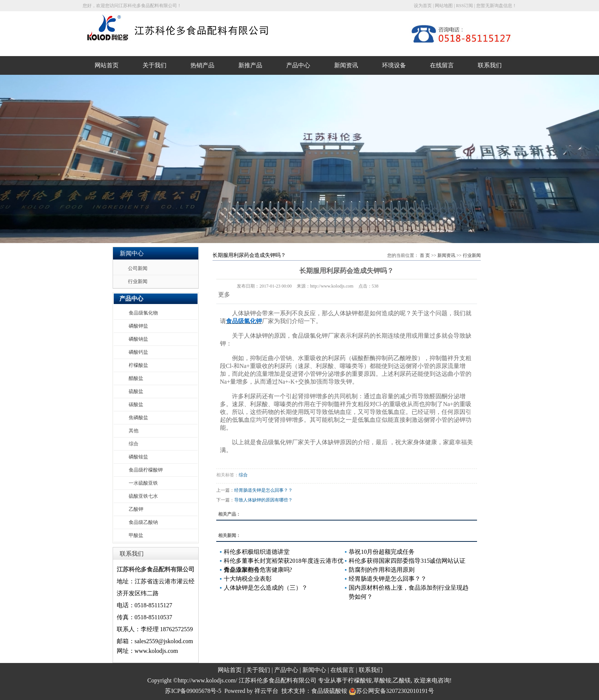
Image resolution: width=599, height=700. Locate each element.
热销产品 (202, 65)
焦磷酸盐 (138, 417)
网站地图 (444, 6)
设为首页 (423, 6)
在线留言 (442, 65)
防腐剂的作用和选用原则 (382, 570)
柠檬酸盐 (138, 365)
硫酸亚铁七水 (143, 496)
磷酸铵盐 (138, 457)
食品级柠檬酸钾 (146, 470)
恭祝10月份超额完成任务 (382, 552)
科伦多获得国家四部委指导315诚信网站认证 (407, 561)
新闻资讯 (346, 65)
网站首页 (107, 65)
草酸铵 (382, 680)
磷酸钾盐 (138, 326)
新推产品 (250, 65)
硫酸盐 (136, 391)
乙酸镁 (402, 680)
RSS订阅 (464, 6)
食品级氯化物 (143, 313)
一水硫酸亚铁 (143, 483)
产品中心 (298, 65)
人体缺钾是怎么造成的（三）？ (266, 588)
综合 (134, 444)
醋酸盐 (136, 378)
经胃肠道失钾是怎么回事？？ (263, 490)
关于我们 (155, 65)
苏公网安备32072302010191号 (391, 691)
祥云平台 (266, 691)
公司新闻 (138, 268)
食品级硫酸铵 (329, 691)
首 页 (425, 255)
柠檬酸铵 (360, 680)
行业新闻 (138, 281)
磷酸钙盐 (138, 352)
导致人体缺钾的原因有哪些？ (263, 500)
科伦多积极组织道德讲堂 (257, 552)
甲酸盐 (136, 535)
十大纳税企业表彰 (248, 579)
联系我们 (490, 65)
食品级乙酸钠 (143, 522)
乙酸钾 (136, 509)
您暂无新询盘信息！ (496, 6)
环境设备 (394, 65)
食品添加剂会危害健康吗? (258, 570)
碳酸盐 (136, 404)
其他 (134, 431)
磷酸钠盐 (138, 339)
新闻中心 (314, 670)
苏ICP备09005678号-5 (193, 691)
